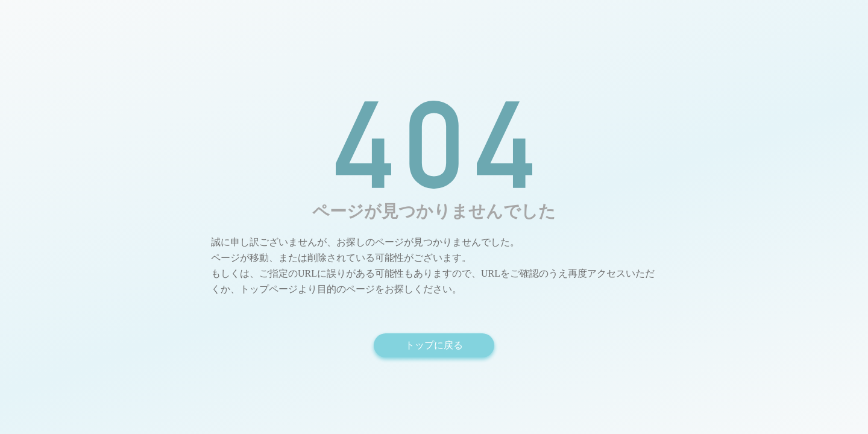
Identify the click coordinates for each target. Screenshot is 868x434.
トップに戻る (434, 345)
